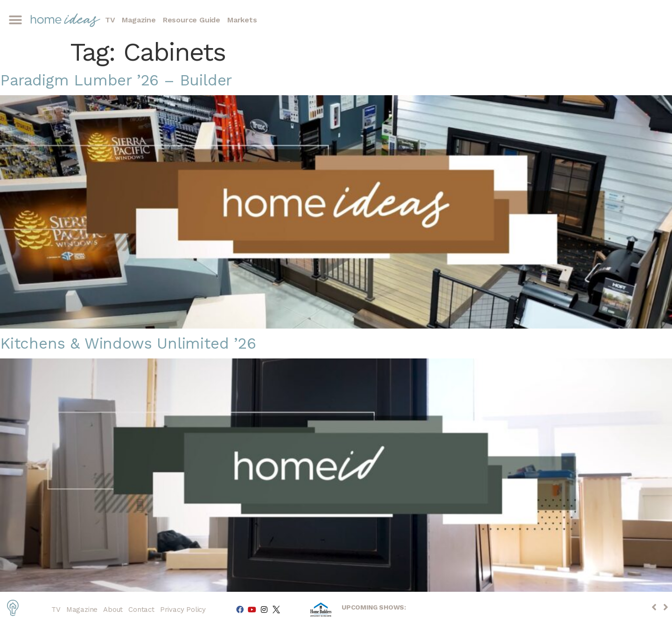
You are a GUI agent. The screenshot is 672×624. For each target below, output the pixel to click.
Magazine (139, 20)
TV (110, 20)
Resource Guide (192, 20)
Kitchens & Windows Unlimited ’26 (128, 343)
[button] (15, 20)
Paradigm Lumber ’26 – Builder (116, 80)
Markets (242, 20)
